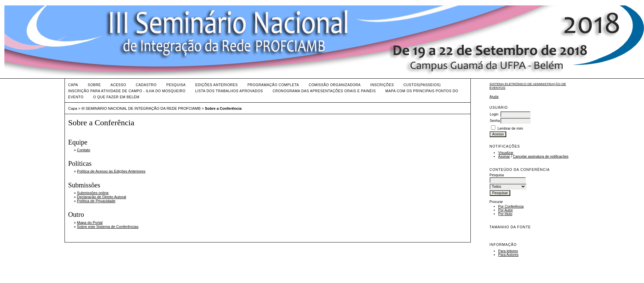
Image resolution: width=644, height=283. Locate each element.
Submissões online (93, 193)
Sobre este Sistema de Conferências (108, 227)
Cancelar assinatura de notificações (541, 157)
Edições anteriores (216, 85)
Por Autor (505, 210)
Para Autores (508, 255)
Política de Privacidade (96, 201)
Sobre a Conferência (223, 108)
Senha (495, 121)
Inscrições (382, 85)
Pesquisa (176, 85)
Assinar (504, 157)
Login (494, 114)
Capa (73, 85)
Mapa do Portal (90, 223)
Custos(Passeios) (422, 85)
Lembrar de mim (510, 128)
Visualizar (506, 153)
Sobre (94, 85)
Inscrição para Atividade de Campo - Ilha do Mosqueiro (127, 91)
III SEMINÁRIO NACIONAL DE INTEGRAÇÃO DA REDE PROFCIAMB (141, 108)
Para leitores (508, 251)
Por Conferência (511, 207)
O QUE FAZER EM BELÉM (116, 97)
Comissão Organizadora (335, 85)
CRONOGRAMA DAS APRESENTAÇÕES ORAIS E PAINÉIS (324, 91)
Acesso (118, 85)
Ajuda (494, 97)
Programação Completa (273, 85)
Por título (505, 214)
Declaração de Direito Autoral (102, 197)
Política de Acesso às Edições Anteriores (111, 171)
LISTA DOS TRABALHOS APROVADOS (229, 91)
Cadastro (146, 85)
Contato (84, 150)
